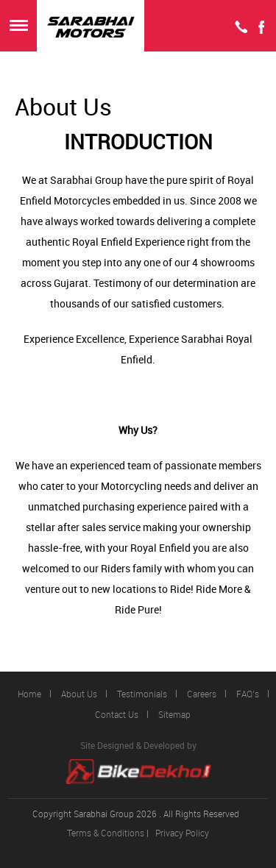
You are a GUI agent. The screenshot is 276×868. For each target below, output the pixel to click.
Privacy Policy (182, 833)
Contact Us (117, 714)
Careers (202, 694)
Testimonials (142, 694)
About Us (79, 694)
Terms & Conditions (106, 833)
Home (29, 694)
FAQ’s (248, 694)
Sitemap (174, 714)
